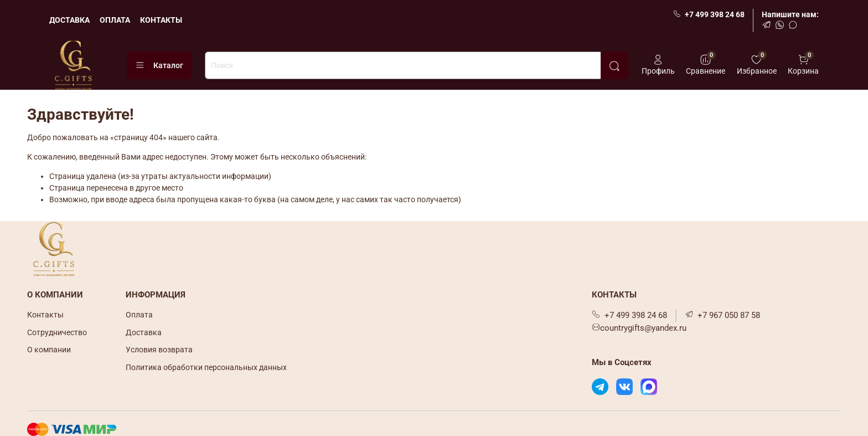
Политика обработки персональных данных (206, 367)
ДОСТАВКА (69, 20)
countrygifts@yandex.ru (639, 328)
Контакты (45, 315)
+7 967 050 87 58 (722, 315)
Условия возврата (159, 350)
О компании (49, 350)
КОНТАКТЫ (161, 20)
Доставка (144, 332)
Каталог (159, 65)
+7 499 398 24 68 (709, 14)
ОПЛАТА (115, 20)
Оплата (139, 315)
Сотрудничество (57, 332)
